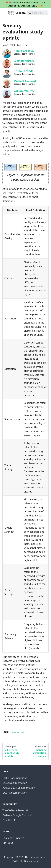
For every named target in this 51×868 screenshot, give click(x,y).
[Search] (38, 13)
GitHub (8, 843)
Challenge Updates (13, 838)
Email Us (9, 820)
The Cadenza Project (15, 810)
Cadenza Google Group (17, 815)
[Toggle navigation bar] (4, 13)
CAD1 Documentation (15, 793)
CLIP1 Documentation (15, 778)
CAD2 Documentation (15, 783)
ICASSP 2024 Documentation (19, 788)
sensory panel (18, 732)
